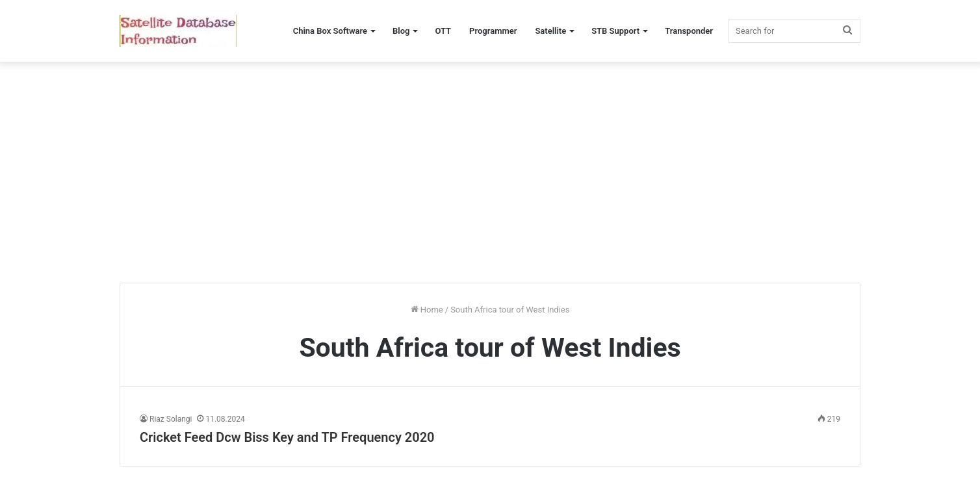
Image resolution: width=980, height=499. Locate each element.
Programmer (493, 31)
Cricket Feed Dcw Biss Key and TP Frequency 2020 (287, 437)
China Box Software (330, 31)
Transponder (689, 31)
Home (427, 310)
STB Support (615, 31)
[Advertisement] (490, 172)
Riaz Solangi (171, 419)
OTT (443, 31)
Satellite (550, 31)
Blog (401, 31)
